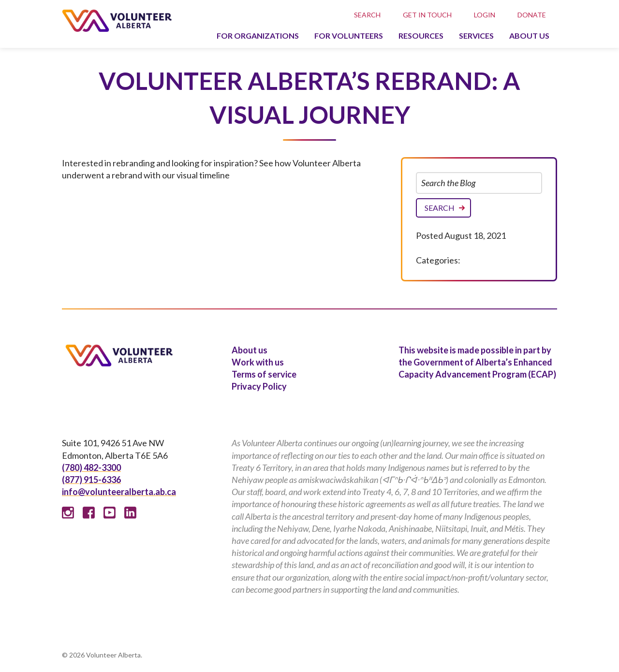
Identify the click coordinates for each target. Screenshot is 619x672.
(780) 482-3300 (91, 467)
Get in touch (427, 15)
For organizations (258, 36)
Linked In (130, 513)
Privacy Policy (259, 386)
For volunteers (349, 36)
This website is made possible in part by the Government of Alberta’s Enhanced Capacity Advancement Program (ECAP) (477, 362)
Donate (532, 15)
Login (485, 15)
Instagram (68, 513)
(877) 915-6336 (91, 480)
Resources (421, 36)
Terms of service (264, 374)
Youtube (110, 513)
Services (476, 36)
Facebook (89, 513)
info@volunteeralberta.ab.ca (119, 492)
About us (529, 36)
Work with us (258, 362)
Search (367, 15)
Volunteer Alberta (117, 21)
